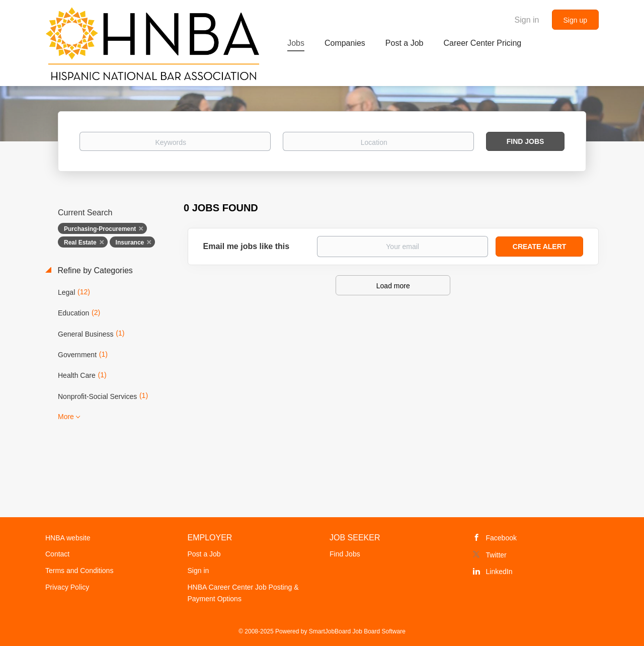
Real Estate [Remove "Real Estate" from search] (80, 243)
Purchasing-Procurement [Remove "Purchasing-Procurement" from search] (100, 229)
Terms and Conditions (79, 571)
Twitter (496, 555)
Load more (393, 286)
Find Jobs (526, 141)
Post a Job (204, 554)
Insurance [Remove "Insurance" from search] (130, 243)
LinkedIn (499, 572)
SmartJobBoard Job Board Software (357, 631)
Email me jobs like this (247, 246)
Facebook (501, 538)
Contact (57, 554)
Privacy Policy (67, 587)
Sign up (575, 20)
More (66, 417)
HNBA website (68, 538)
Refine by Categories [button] (94, 270)
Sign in (527, 20)
